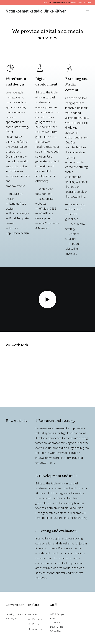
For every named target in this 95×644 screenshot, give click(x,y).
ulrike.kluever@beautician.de (59, 3)
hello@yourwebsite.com (19, 614)
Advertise (37, 629)
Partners (37, 619)
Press (36, 624)
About (36, 614)
